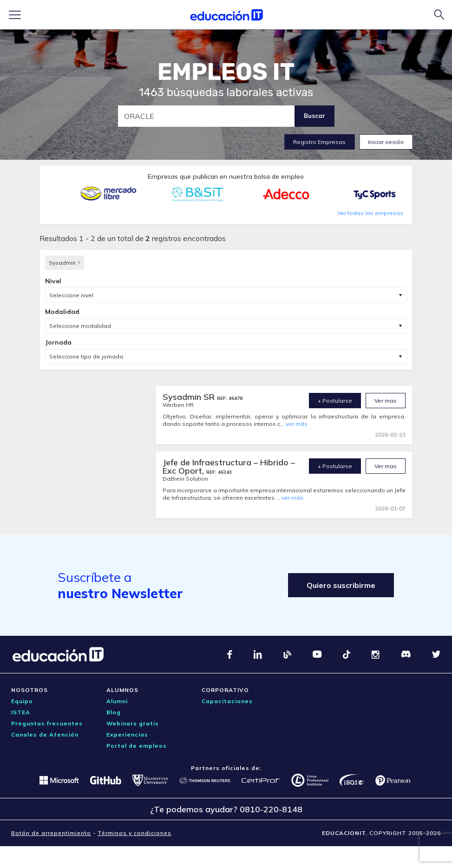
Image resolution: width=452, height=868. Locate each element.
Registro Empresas (319, 142)
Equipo (22, 701)
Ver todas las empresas (370, 213)
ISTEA (21, 712)
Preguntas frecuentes (47, 723)
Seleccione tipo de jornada (86, 356)
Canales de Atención (45, 734)
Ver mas (386, 401)
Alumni (117, 701)
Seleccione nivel (71, 295)
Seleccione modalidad (80, 326)
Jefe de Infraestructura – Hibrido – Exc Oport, (229, 467)
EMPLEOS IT (226, 72)
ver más (297, 424)
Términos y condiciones (134, 833)
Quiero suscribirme (341, 585)
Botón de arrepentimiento (51, 833)
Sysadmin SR (190, 397)
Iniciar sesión (386, 142)
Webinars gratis (133, 723)
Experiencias (127, 734)
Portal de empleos (137, 746)
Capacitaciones (227, 701)
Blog (114, 712)
